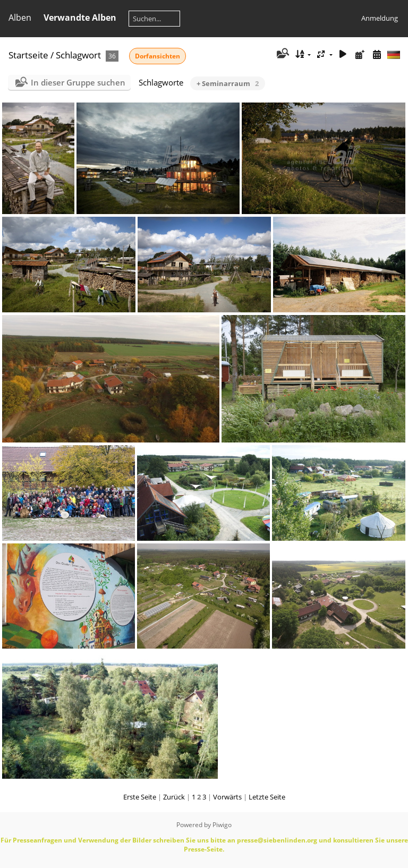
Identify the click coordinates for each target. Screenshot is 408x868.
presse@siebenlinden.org (277, 840)
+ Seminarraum (228, 83)
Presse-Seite (203, 849)
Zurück (174, 797)
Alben (20, 18)
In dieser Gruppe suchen (78, 82)
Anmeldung (380, 18)
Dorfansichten (158, 56)
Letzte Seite (267, 797)
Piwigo (222, 825)
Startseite (28, 55)
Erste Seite (140, 797)
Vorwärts (227, 797)
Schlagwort (78, 55)
